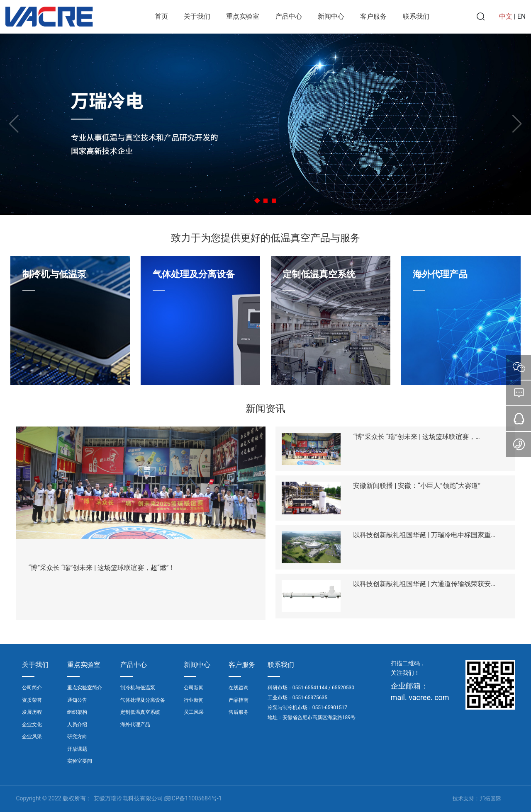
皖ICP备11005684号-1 (193, 798)
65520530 (343, 688)
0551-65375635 (310, 698)
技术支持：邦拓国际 (477, 799)
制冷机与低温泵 (54, 274)
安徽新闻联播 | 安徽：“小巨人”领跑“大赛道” (417, 486)
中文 (506, 16)
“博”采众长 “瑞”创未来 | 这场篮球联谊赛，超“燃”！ (102, 568)
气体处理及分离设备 (194, 274)
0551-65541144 (310, 688)
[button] (257, 200)
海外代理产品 (440, 274)
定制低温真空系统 (319, 274)
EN (522, 16)
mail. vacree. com (420, 697)
